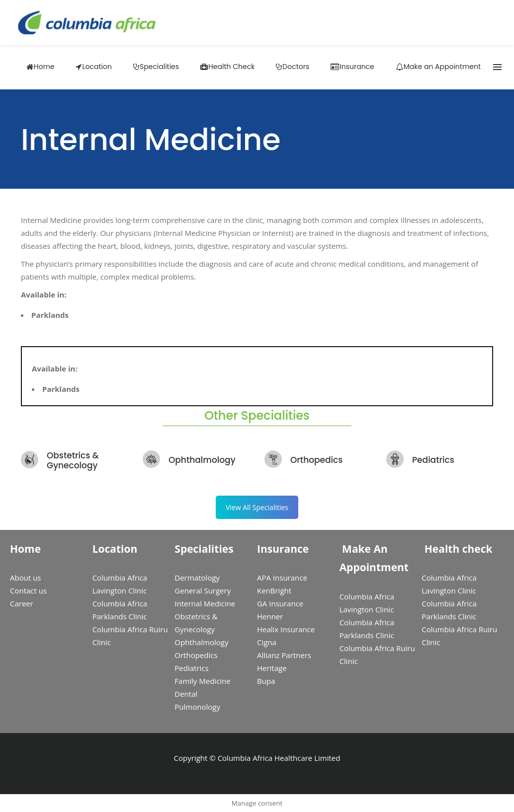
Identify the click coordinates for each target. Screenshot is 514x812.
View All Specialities (257, 507)
